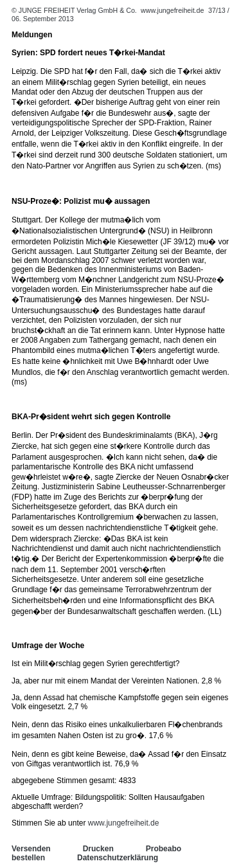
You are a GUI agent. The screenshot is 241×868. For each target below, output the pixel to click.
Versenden (31, 849)
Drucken (98, 849)
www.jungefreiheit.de (172, 10)
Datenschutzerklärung (118, 858)
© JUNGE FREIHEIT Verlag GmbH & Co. (75, 10)
